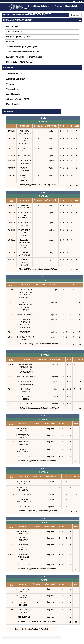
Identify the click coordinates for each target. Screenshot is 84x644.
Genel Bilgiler (12, 27)
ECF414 (11, 602)
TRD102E (11, 253)
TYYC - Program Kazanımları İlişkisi (22, 52)
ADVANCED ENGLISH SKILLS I (24, 178)
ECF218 (11, 382)
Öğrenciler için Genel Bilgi (40, 13)
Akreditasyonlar (14, 94)
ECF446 (11, 610)
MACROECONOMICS (26, 377)
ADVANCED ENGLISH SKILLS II (24, 262)
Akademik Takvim (14, 74)
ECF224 (11, 389)
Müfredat (10, 42)
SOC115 (11, 161)
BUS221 (11, 302)
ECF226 (11, 396)
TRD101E (11, 168)
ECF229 (11, 337)
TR (74, 2)
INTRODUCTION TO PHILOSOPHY (24, 233)
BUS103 (11, 131)
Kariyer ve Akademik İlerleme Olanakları (24, 57)
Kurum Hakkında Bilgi (38, 6)
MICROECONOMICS (26, 315)
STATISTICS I (26, 332)
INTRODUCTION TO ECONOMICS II (24, 215)
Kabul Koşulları (13, 104)
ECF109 (11, 138)
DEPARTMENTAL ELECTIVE (23, 430)
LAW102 (11, 223)
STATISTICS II (26, 404)
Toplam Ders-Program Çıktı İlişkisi (22, 47)
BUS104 (11, 205)
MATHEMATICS (25, 156)
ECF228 (11, 404)
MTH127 (11, 156)
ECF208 (11, 377)
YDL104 (11, 260)
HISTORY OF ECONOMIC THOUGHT (23, 547)
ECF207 (11, 315)
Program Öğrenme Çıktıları (18, 37)
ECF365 (11, 449)
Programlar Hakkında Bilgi (67, 6)
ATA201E (11, 290)
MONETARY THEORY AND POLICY (23, 557)
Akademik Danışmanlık (17, 79)
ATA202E (11, 364)
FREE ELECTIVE (23, 456)
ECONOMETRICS (24, 494)
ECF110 (11, 213)
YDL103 (11, 175)
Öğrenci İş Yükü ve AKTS (18, 99)
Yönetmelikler (13, 89)
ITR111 (11, 148)
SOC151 (11, 240)
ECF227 (11, 332)
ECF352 (11, 494)
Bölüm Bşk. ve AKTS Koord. (19, 62)
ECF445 (11, 555)
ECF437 (11, 545)
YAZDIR (75, 15)
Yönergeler (11, 84)
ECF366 (11, 499)
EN (81, 2)
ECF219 (11, 320)
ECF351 (11, 442)
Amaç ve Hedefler (14, 32)
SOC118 (11, 230)
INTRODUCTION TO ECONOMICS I (24, 141)
